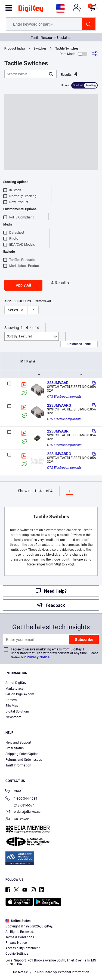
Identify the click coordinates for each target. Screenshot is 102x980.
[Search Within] (26, 74)
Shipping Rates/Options (23, 754)
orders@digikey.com (24, 812)
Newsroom (13, 717)
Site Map (12, 706)
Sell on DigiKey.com (20, 694)
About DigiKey (16, 683)
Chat (13, 792)
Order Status (15, 748)
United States (18, 921)
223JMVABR (58, 431)
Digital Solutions (18, 711)
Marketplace (14, 689)
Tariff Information (18, 765)
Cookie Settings (17, 954)
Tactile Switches (67, 48)
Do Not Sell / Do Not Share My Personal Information (51, 972)
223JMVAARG (59, 405)
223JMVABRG (59, 454)
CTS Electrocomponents (64, 397)
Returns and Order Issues (24, 760)
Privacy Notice (38, 657)
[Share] (95, 54)
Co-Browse (17, 819)
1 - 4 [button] (24, 328)
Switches (40, 48)
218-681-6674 (20, 805)
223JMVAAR (58, 383)
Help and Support (18, 742)
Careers (11, 700)
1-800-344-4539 (21, 799)
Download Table (79, 344)
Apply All (23, 285)
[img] (31, 10)
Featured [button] (19, 336)
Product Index (15, 48)
